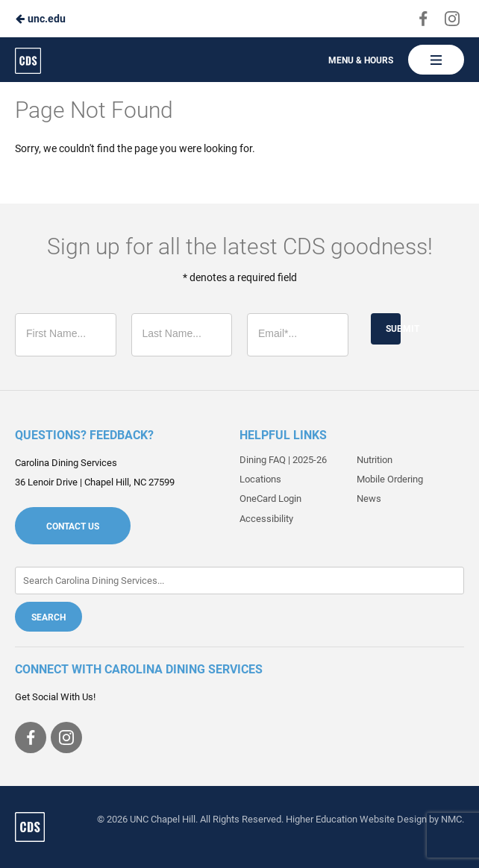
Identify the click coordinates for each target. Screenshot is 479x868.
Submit (393, 329)
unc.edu (40, 19)
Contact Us (73, 526)
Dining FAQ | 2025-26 (283, 460)
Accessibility (266, 519)
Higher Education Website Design (356, 819)
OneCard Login (270, 499)
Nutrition (375, 460)
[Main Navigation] (436, 60)
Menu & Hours (361, 60)
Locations (260, 479)
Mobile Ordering (390, 479)
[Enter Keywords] (239, 581)
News (369, 499)
